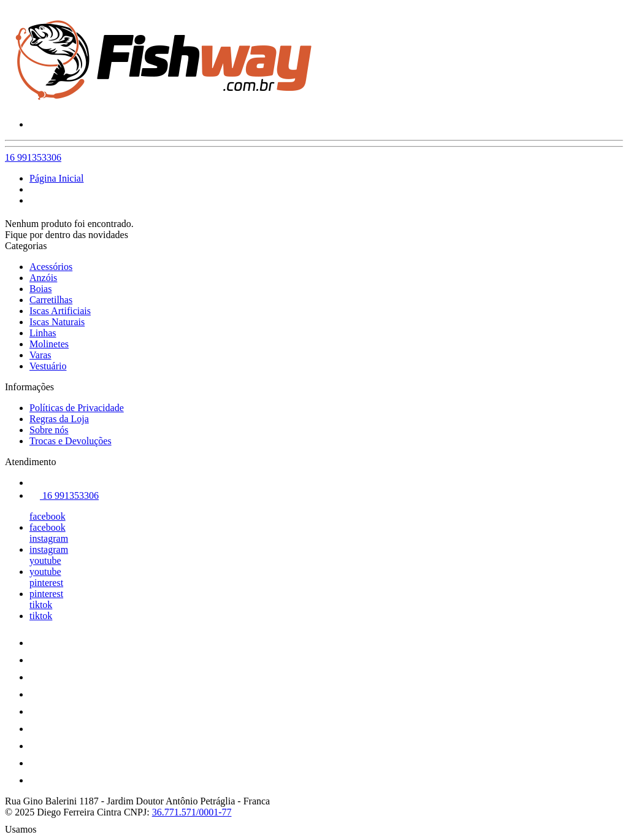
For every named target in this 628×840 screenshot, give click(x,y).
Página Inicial (56, 178)
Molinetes (49, 344)
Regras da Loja (59, 419)
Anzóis (43, 278)
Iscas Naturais (57, 322)
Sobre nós (49, 430)
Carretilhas (51, 300)
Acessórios (51, 267)
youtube (45, 561)
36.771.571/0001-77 (192, 812)
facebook (48, 516)
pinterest (46, 583)
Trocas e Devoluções (71, 441)
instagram (49, 538)
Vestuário (48, 366)
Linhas (43, 333)
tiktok (41, 605)
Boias (40, 289)
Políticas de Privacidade (77, 408)
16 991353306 (33, 157)
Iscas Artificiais (60, 311)
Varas (40, 355)
